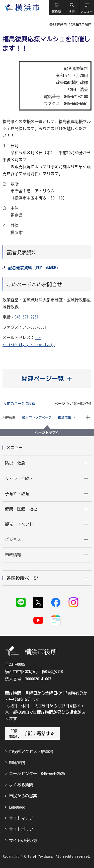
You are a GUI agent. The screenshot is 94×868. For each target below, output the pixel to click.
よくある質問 (21, 785)
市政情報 (65, 418)
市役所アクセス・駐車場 (31, 751)
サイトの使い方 (23, 840)
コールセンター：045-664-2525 (37, 774)
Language (17, 807)
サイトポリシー (23, 829)
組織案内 (17, 763)
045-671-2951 (27, 317)
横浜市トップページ (37, 418)
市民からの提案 (23, 796)
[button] (56, 8)
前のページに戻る (21, 404)
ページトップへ (47, 432)
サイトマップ (21, 818)
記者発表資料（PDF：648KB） (34, 268)
